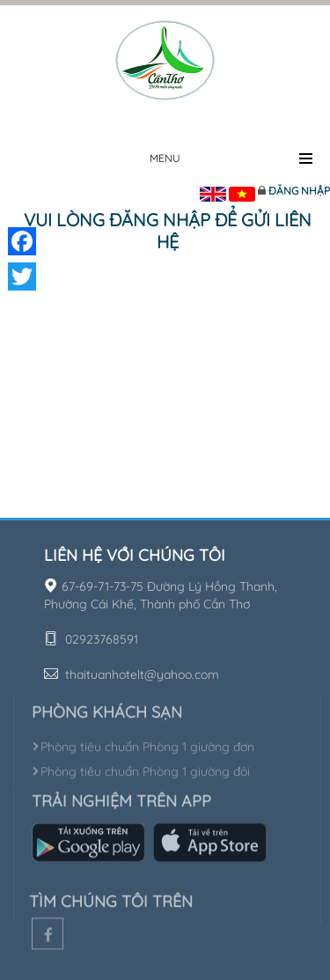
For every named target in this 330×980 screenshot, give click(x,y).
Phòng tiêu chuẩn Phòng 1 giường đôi (141, 769)
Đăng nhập (299, 191)
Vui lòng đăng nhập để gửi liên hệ (168, 231)
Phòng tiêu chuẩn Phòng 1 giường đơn (143, 744)
